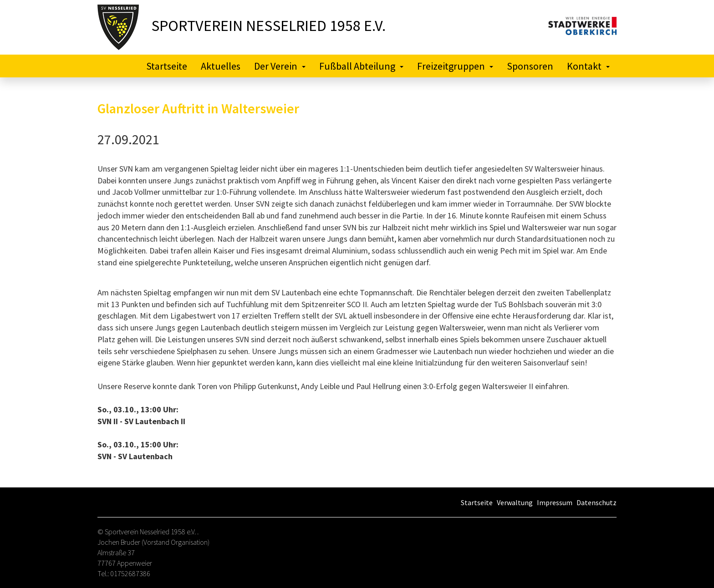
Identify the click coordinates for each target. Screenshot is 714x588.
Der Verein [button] (280, 66)
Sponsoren (530, 66)
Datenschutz (597, 502)
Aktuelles (221, 66)
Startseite (167, 66)
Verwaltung (515, 502)
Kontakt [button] (588, 66)
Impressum (555, 502)
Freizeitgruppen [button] (455, 66)
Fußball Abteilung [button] (361, 66)
